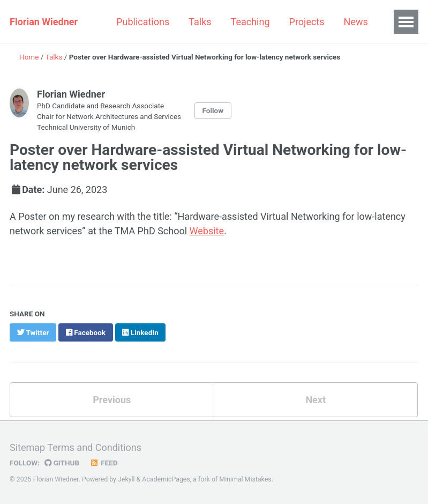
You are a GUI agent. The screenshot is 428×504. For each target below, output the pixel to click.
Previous (112, 400)
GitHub (62, 463)
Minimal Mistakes (245, 479)
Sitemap (27, 447)
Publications (143, 22)
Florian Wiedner (44, 22)
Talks (200, 22)
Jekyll (126, 479)
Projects (307, 22)
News (356, 22)
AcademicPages (166, 479)
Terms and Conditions (94, 447)
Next (316, 400)
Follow (213, 110)
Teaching (250, 22)
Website (207, 231)
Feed (104, 463)
